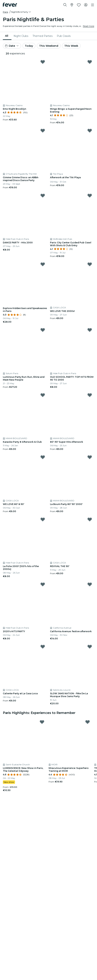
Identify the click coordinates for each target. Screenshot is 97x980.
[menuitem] (7, 36)
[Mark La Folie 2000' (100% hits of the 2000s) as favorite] (43, 519)
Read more (89, 26)
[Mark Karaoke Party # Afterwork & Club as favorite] (43, 395)
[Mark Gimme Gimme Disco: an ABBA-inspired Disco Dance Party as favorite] (43, 131)
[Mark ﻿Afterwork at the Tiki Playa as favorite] (90, 131)
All (7, 36)
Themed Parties (43, 36)
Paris (5, 12)
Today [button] (29, 46)
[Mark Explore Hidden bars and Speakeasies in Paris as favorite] (43, 264)
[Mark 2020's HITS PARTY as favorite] (43, 584)
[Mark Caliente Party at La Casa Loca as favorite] (43, 647)
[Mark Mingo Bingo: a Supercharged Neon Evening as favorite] (90, 62)
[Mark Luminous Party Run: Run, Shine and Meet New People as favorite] (43, 330)
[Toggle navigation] (93, 5)
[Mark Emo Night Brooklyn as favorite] (43, 62)
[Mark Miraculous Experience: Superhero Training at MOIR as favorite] (88, 722)
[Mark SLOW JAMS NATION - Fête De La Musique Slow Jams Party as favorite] (90, 647)
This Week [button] (71, 46)
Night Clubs (21, 36)
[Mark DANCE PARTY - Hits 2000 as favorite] (43, 196)
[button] (21, 12)
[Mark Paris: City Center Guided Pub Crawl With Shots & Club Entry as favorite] (90, 196)
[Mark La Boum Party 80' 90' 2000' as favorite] (90, 457)
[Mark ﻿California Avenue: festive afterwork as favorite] (90, 584)
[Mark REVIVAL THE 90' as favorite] (90, 519)
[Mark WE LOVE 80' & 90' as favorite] (43, 457)
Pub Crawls (64, 36)
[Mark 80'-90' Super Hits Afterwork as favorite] (90, 395)
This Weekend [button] (49, 46)
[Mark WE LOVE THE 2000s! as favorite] (90, 264)
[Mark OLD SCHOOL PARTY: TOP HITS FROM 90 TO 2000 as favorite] (90, 330)
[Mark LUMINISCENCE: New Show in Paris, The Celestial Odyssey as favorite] (42, 722)
